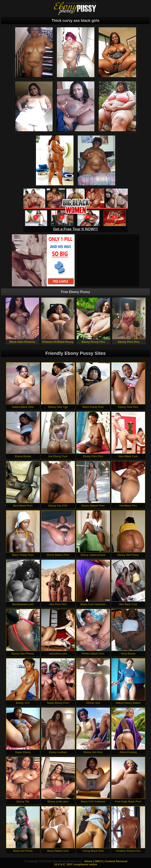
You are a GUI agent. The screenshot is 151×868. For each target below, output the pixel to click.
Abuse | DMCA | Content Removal (106, 861)
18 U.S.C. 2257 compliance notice (76, 864)
